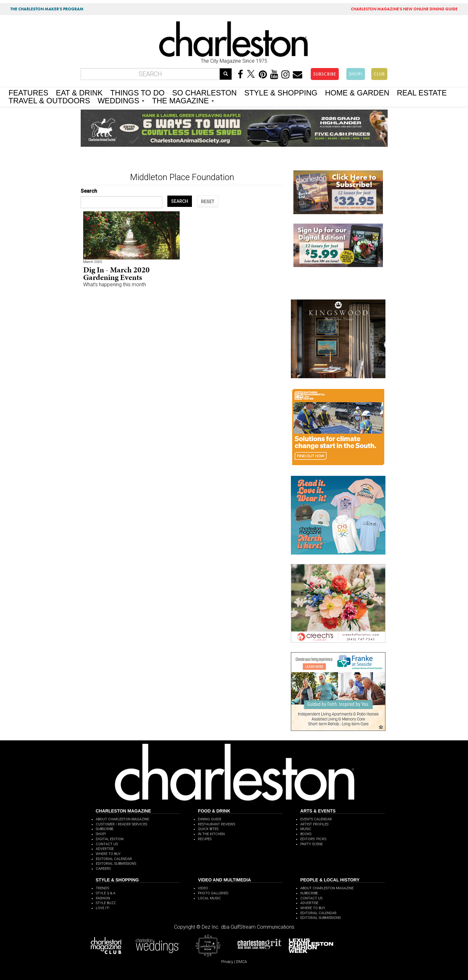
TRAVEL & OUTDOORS (49, 100)
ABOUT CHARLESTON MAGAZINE (122, 819)
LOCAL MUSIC (209, 898)
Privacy (227, 962)
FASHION (103, 898)
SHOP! (356, 74)
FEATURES (28, 92)
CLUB (379, 74)
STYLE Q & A (106, 893)
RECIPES (205, 839)
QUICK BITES (208, 829)
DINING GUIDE (210, 819)
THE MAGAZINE (183, 100)
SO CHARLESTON (204, 92)
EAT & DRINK (79, 92)
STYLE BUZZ (106, 903)
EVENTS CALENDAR (316, 819)
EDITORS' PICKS (313, 839)
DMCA (242, 962)
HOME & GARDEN (357, 92)
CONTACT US (107, 844)
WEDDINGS (121, 100)
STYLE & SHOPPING (281, 92)
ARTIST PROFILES (314, 824)
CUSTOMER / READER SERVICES (121, 824)
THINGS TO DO (137, 92)
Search (89, 191)
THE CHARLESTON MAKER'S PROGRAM (47, 9)
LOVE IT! (103, 908)
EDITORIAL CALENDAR (114, 859)
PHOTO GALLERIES (213, 893)
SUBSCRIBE (325, 74)
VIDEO (203, 888)
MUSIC (306, 829)
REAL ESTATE (422, 92)
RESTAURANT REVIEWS (217, 824)
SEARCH (180, 201)
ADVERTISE (105, 849)
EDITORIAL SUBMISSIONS (116, 864)
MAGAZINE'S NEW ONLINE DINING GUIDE (404, 9)
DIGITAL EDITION (110, 839)
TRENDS (102, 888)
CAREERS (103, 869)
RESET (208, 202)
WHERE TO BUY (108, 854)
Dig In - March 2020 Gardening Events (116, 273)
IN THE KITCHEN (211, 834)
